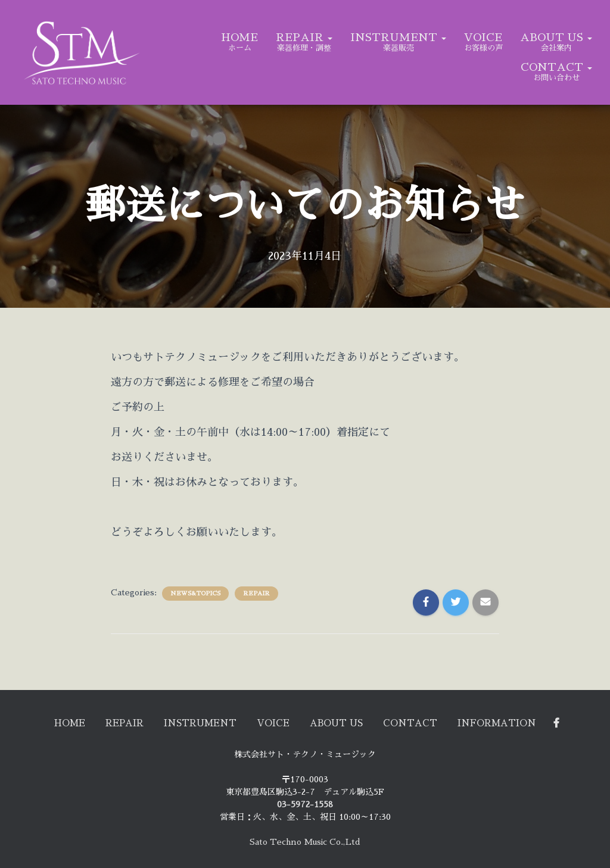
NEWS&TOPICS (195, 594)
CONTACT (556, 67)
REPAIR (304, 38)
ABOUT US (556, 38)
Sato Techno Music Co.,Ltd (305, 842)
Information (524, 722)
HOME (239, 38)
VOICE (483, 38)
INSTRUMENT (398, 38)
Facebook (590, 722)
